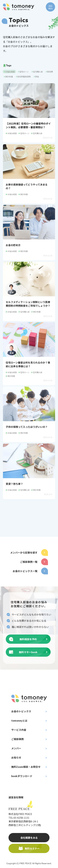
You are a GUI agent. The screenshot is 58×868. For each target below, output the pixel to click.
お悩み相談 (11, 133)
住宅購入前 (37, 133)
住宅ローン (24, 133)
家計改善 (23, 195)
